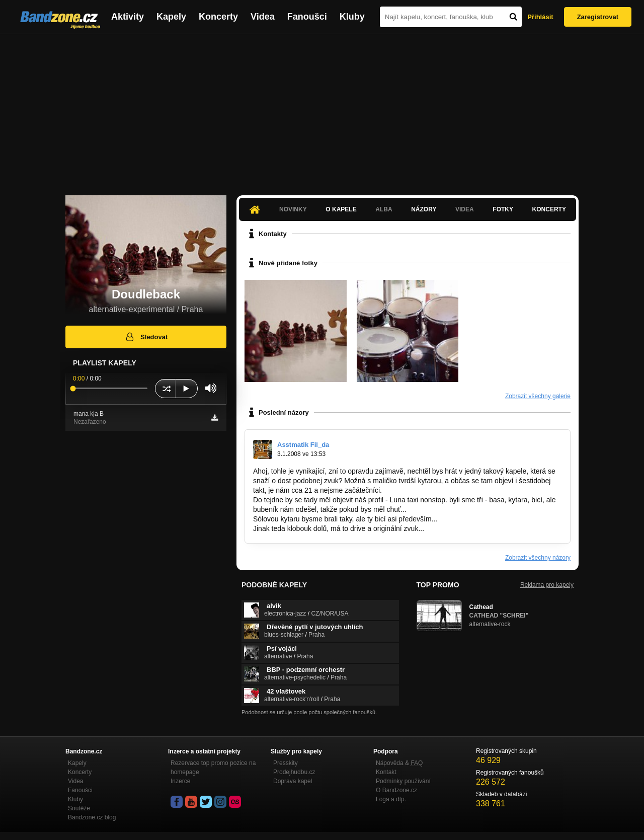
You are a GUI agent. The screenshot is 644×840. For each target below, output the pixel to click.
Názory (424, 209)
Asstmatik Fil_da (303, 445)
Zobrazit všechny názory (538, 558)
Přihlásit (540, 17)
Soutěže (79, 808)
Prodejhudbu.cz (294, 772)
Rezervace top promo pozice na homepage (213, 768)
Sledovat (146, 337)
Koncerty (218, 17)
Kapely (171, 17)
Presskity (286, 763)
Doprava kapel (293, 781)
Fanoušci (307, 17)
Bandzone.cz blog (92, 817)
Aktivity (128, 17)
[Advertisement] (322, 110)
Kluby (352, 17)
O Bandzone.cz (396, 790)
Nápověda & (399, 763)
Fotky (503, 209)
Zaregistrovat (598, 17)
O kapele (341, 209)
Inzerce (180, 781)
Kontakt (386, 772)
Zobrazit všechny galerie (538, 396)
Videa (263, 17)
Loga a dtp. (391, 799)
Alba (384, 209)
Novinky (293, 209)
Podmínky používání (403, 781)
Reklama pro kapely (547, 585)
